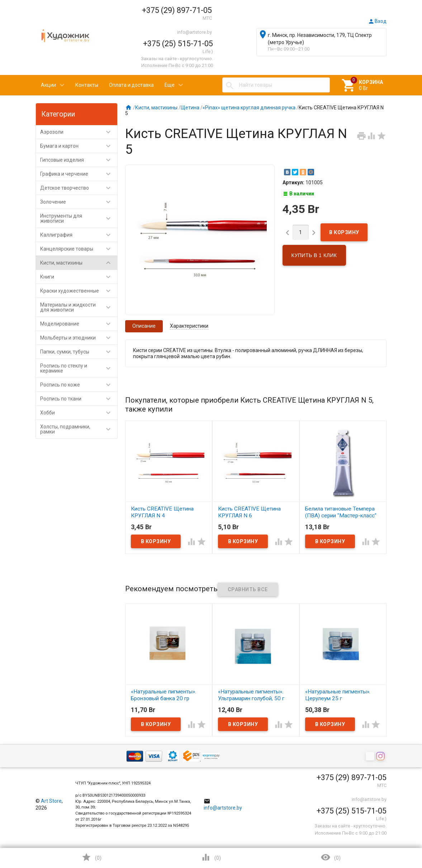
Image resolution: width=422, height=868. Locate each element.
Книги (79, 277)
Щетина (190, 108)
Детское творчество (79, 188)
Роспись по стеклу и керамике (79, 368)
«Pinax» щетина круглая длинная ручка (249, 108)
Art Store (51, 801)
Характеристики (189, 326)
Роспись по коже (79, 385)
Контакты (87, 85)
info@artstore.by (195, 32)
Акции (48, 85)
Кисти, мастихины (79, 263)
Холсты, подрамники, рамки (79, 429)
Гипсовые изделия (79, 160)
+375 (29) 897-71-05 (177, 10)
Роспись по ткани (79, 399)
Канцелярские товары (79, 249)
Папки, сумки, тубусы (79, 352)
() (91, 857)
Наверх (392, 834)
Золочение (79, 202)
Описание (144, 326)
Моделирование (79, 324)
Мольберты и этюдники (79, 338)
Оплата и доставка (131, 85)
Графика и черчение (79, 174)
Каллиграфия (79, 235)
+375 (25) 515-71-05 (178, 44)
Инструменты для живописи (79, 218)
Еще (170, 85)
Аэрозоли (79, 132)
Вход (377, 21)
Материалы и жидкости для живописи (79, 307)
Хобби (79, 413)
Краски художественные (79, 291)
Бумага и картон (79, 146)
